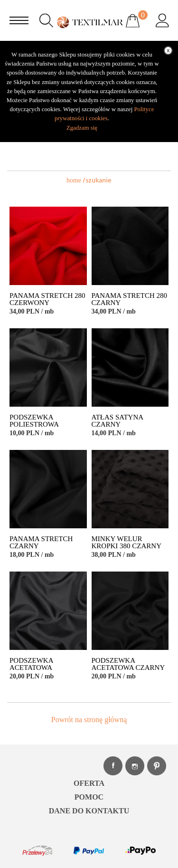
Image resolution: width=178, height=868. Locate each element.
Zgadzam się (82, 128)
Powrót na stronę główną (89, 720)
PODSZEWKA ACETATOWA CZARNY (128, 664)
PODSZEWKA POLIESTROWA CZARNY (34, 424)
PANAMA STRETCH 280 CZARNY (129, 299)
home (74, 180)
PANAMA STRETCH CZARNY (41, 543)
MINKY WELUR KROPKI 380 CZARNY (127, 543)
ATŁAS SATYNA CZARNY (117, 421)
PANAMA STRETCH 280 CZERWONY (47, 299)
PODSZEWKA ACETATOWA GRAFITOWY (31, 668)
